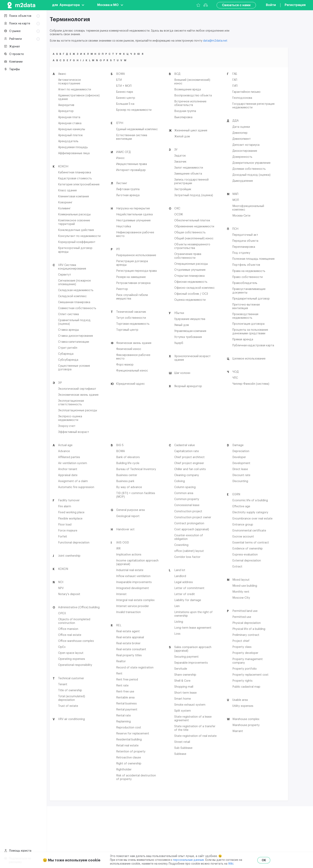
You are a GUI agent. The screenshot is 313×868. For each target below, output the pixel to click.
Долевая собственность (249, 169)
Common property (187, 499)
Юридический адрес (130, 384)
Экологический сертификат (77, 389)
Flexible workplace (70, 518)
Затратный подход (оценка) (194, 195)
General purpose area (130, 510)
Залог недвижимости (189, 168)
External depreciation (247, 560)
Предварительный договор (251, 299)
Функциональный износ (132, 371)
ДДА (235, 121)
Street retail (182, 742)
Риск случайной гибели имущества (132, 297)
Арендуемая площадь (73, 147)
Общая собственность (190, 232)
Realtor (121, 661)
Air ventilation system (73, 463)
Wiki (231, 864)
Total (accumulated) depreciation (72, 698)
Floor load (65, 524)
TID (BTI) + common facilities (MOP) (136, 495)
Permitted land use (245, 611)
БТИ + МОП (124, 86)
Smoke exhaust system (190, 705)
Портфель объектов (246, 265)
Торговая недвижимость (133, 324)
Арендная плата (69, 117)
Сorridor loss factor (187, 557)
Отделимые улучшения (190, 270)
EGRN (236, 494)
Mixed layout (241, 580)
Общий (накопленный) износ (194, 238)
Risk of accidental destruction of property (136, 777)
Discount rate (241, 475)
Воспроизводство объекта (193, 95)
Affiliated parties (69, 457)
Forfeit (63, 536)
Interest (121, 594)
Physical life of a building (249, 629)
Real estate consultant (131, 649)
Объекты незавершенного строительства (192, 246)
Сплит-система (68, 314)
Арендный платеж (70, 135)
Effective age (241, 506)
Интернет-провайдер (131, 170)
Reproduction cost (129, 727)
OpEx (62, 647)
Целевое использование (249, 359)
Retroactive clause (129, 757)
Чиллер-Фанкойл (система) (251, 384)
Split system (183, 711)
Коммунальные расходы (74, 214)
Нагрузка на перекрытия (133, 208)
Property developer (245, 653)
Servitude (181, 669)
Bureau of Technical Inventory (136, 469)
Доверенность (242, 157)
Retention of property (131, 751)
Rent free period (127, 679)
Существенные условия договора (74, 368)
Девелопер (240, 133)
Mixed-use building (245, 586)
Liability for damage (188, 600)
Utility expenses (243, 706)
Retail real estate (127, 745)
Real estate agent (128, 631)
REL (119, 625)
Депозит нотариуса (246, 145)
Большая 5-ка (125, 104)
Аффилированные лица (74, 153)
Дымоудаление (243, 181)
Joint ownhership (69, 556)
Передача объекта (245, 241)
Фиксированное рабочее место (133, 357)
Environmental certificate (249, 530)
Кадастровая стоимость (75, 178)
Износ (120, 158)
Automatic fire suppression (76, 487)
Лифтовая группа (128, 189)
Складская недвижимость (76, 290)
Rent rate (122, 685)
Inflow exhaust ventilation (133, 576)
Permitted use (242, 617)
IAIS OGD (123, 542)
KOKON (63, 569)
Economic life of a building (250, 500)
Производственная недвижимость (245, 316)
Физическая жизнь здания (134, 343)
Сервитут (65, 275)
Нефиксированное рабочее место (135, 234)
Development (241, 463)
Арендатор (66, 111)
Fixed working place (71, 512)
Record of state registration (135, 667)
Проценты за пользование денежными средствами (250, 332)
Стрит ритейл (68, 348)
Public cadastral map (246, 687)
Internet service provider (133, 606)
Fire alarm (65, 506)
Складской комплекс (72, 296)
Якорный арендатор (188, 386)
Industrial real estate (130, 570)
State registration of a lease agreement (193, 718)
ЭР (60, 383)
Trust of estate (68, 706)
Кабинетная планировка (75, 172)
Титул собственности (131, 318)
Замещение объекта (188, 174)
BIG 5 (120, 445)
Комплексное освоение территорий (74, 222)
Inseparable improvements (134, 582)
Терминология (21, 42)
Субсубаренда (68, 360)
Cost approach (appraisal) (192, 529)
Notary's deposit (69, 594)
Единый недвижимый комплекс (137, 129)
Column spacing (185, 487)
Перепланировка (244, 247)
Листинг (122, 183)
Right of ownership (129, 763)
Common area (184, 493)
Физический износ (129, 349)
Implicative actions (129, 554)
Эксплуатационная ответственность (71, 403)
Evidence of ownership (248, 548)
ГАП (235, 80)
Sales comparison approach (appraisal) (193, 649)
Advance (64, 451)
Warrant (238, 731)
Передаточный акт (245, 235)
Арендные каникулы (72, 129)
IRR (118, 548)
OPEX (62, 613)
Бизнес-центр (126, 98)
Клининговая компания (73, 196)
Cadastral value (185, 445)
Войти (271, 5)
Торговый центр (127, 330)
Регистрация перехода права (136, 271)
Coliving (180, 481)
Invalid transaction (128, 612)
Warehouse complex (246, 719)
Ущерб (179, 343)
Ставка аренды (68, 330)
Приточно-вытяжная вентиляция (246, 306)
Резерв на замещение (131, 277)
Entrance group (243, 524)
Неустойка (124, 226)
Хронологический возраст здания (192, 358)
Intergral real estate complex (135, 600)
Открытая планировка (189, 276)
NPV (61, 588)
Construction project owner (193, 517)
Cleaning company (187, 475)
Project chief (241, 641)
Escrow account (243, 536)
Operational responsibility (75, 665)
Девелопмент (242, 139)
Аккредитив (66, 105)
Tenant (63, 684)
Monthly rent (241, 592)
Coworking (181, 545)
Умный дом (182, 325)
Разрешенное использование (136, 255)
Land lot (180, 570)
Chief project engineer (189, 463)
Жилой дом (182, 136)
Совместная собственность (77, 308)
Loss (177, 634)
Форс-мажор (125, 365)
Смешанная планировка (74, 302)
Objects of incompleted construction (74, 621)
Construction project (188, 511)
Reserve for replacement (133, 733)
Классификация (22, 37)
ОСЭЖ (179, 214)
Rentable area (125, 697)
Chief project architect (189, 457)
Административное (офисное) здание (79, 97)
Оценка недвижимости (190, 300)
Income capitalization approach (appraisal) (137, 562)
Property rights (242, 681)
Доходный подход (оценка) (251, 175)
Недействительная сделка (134, 214)
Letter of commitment (189, 588)
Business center (127, 475)
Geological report (128, 516)
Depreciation (241, 451)
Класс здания (67, 190)
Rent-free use (125, 691)
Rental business (126, 703)
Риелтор (122, 289)
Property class (242, 647)
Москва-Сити (241, 216)
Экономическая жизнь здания (78, 395)
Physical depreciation (247, 623)
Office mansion (68, 629)
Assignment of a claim (73, 481)
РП (118, 249)
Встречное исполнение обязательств (190, 103)
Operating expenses (72, 659)
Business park (125, 481)
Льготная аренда (128, 195)
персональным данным (188, 860)
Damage (238, 445)
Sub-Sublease (183, 748)
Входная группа (185, 111)
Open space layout (71, 653)
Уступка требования (188, 337)
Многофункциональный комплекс (248, 208)
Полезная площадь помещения (253, 259)
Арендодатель (68, 141)
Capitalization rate (187, 451)
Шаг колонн (182, 373)
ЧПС (235, 378)
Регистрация (295, 5)
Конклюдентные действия (76, 230)
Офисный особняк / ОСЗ (191, 294)
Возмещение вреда (188, 89)
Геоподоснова (242, 98)
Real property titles (129, 655)
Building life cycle (128, 463)
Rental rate (123, 715)
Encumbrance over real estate (252, 518)
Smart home (183, 699)
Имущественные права (132, 164)
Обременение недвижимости (194, 226)
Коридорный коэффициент (77, 242)
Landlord (180, 576)
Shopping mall (184, 687)
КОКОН (63, 166)
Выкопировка (183, 117)
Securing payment (186, 657)
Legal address (184, 582)
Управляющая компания (190, 331)
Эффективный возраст (74, 432)
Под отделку (241, 253)
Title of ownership (70, 690)
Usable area (240, 700)
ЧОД (236, 372)
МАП (235, 194)
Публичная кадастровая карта (253, 345)
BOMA (121, 74)
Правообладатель (245, 283)
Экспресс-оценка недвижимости (70, 418)
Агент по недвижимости (75, 89)
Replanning (123, 721)
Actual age (65, 445)
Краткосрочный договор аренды (75, 250)
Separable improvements (191, 663)
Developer (239, 457)
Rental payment (127, 709)
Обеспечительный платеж (192, 220)
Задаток (180, 156)
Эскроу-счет (67, 426)
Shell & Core (182, 681)
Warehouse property (246, 725)
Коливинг (64, 208)
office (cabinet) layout (189, 551)
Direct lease (240, 469)
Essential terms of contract (251, 542)
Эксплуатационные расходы (78, 410)
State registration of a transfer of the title (195, 728)
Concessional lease (187, 505)
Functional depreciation (74, 542)
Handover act (125, 529)
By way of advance (129, 487)
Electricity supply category (250, 512)
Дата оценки (241, 127)
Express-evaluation (245, 554)
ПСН (235, 229)
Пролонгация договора (248, 324)
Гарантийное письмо (246, 92)
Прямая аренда (243, 339)
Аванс (62, 74)
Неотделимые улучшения (133, 220)
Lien (177, 606)
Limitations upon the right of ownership (193, 614)
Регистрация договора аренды (132, 263)
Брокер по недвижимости (134, 110)
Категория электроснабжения (79, 184)
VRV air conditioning (71, 719)
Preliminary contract (246, 635)
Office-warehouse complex (76, 641)
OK (264, 860)
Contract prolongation (189, 523)
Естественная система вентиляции (132, 137)
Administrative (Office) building (79, 607)
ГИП (235, 86)
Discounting (240, 481)
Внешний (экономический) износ (192, 82)
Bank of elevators (128, 457)
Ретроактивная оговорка (133, 283)
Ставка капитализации (74, 342)
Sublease (180, 754)
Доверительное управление (251, 163)
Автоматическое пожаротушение (69, 82)
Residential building (129, 739)
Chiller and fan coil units (190, 469)
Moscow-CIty (241, 598)
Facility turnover (69, 500)
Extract (237, 566)
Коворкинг (65, 202)
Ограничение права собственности (188, 256)
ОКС (177, 208)
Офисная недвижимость (191, 282)
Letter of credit (185, 594)
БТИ (119, 80)
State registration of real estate (195, 736)
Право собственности (248, 277)
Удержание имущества (190, 319)
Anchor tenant (68, 469)
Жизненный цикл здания (191, 130)
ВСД (177, 74)
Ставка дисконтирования (75, 336)
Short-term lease (185, 693)
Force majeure (68, 530)
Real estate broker (128, 643)
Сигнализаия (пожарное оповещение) (74, 282)
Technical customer (71, 678)
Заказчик (180, 162)
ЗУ (176, 150)
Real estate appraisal (130, 637)
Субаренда (66, 354)
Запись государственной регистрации (191, 181)
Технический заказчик (131, 312)
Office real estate (70, 635)
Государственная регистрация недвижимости (253, 106)
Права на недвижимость (249, 271)
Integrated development (133, 588)
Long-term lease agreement (193, 628)
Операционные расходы (191, 264)
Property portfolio (245, 669)
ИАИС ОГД (123, 152)
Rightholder (124, 769)
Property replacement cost (250, 675)
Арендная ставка (70, 123)
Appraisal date (68, 475)
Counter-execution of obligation (189, 537)
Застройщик (183, 189)
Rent (119, 673)
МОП (236, 200)
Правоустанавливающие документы (249, 291)
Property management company (248, 661)
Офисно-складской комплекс (194, 288)
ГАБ (235, 74)
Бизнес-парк (125, 92)
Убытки (179, 313)
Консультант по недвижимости (79, 236)
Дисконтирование (245, 151)
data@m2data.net (215, 41)
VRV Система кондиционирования (72, 267)
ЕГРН (120, 123)
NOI (61, 582)
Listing (179, 622)
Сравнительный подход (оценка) (74, 322)
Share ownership (185, 675)
